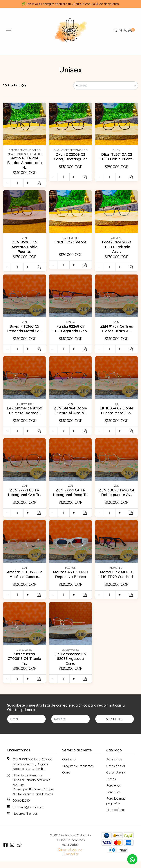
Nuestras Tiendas (25, 820)
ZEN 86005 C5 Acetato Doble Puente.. (25, 247)
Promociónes (116, 816)
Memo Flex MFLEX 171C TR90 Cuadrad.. (116, 581)
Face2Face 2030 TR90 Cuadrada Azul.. (117, 247)
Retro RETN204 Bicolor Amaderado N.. (24, 163)
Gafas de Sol (116, 772)
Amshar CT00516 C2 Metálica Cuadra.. (25, 579)
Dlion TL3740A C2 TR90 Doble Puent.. (117, 157)
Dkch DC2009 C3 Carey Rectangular (70, 157)
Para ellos (114, 792)
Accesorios (114, 766)
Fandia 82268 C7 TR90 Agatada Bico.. (70, 331)
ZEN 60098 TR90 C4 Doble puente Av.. (117, 497)
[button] (120, 30)
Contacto (69, 766)
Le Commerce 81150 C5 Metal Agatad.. (25, 413)
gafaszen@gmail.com (28, 813)
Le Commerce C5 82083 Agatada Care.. (70, 665)
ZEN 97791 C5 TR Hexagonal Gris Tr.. (25, 495)
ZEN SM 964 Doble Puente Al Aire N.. (70, 413)
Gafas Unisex (116, 779)
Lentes (111, 785)
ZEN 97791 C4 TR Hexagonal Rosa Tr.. (70, 497)
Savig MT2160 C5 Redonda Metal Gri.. (24, 331)
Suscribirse (115, 726)
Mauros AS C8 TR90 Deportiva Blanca (70, 579)
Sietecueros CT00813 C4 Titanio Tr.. (24, 665)
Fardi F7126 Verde (70, 242)
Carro (66, 779)
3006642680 (21, 807)
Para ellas (113, 798)
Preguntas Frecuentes (78, 772)
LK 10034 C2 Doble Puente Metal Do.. (117, 413)
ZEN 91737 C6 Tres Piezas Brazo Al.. (117, 329)
